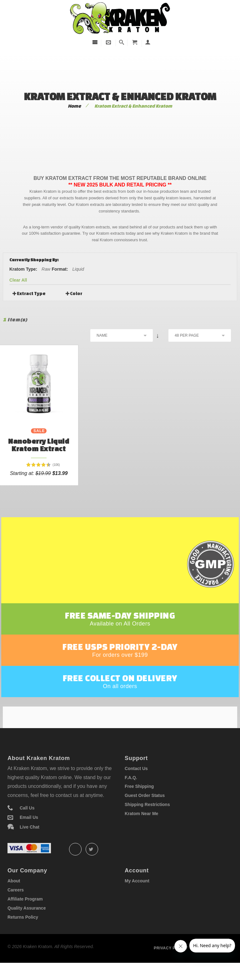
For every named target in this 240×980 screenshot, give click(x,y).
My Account (137, 895)
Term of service (214, 962)
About (14, 895)
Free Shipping (139, 800)
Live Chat (30, 841)
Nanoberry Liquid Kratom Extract (39, 445)
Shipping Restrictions (147, 819)
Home (74, 106)
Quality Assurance (27, 922)
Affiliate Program (25, 913)
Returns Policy (23, 931)
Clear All (18, 280)
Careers (16, 904)
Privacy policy (171, 962)
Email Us (29, 832)
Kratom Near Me (141, 828)
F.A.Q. (131, 792)
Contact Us (136, 783)
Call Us (27, 822)
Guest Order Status (145, 809)
